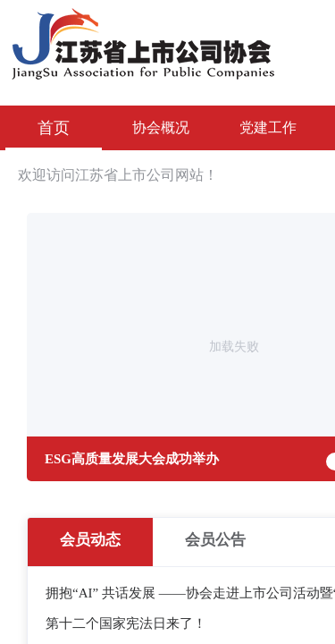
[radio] (90, 542)
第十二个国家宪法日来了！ (126, 623)
